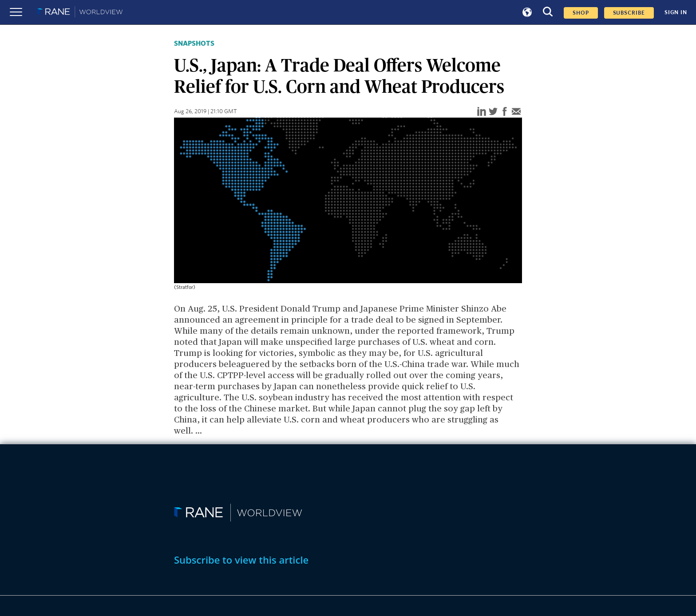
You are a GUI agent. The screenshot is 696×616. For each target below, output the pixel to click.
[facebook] (505, 112)
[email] (516, 112)
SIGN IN (676, 12)
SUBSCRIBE (629, 13)
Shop (581, 13)
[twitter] (493, 112)
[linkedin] (482, 112)
